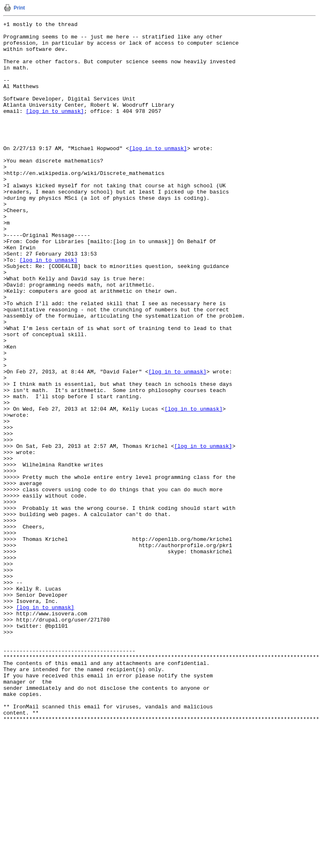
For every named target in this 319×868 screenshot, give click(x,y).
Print (19, 8)
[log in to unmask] (55, 129)
